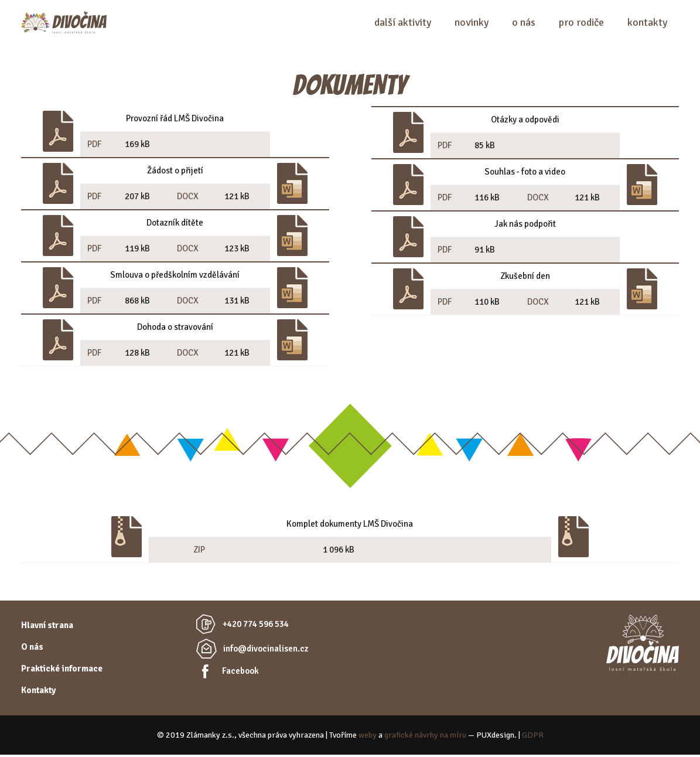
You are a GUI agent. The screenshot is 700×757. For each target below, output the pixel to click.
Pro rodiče (581, 23)
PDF (94, 146)
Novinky (472, 23)
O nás (524, 23)
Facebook (240, 673)
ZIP (199, 552)
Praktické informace (62, 671)
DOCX (188, 199)
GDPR (533, 737)
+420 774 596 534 (256, 626)
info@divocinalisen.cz (266, 651)
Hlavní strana (47, 628)
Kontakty (647, 23)
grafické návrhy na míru (425, 737)
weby (368, 737)
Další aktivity (403, 23)
